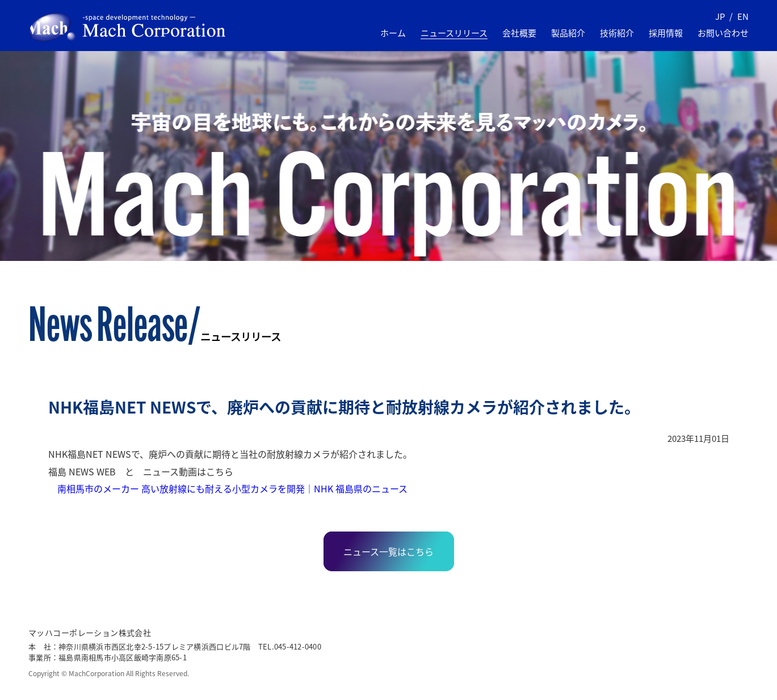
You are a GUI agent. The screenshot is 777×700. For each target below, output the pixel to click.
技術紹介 (617, 33)
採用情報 (666, 33)
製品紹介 (568, 33)
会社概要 (519, 33)
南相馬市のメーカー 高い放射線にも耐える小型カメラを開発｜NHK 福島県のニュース (228, 488)
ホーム (393, 33)
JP (720, 16)
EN (743, 16)
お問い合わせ (723, 33)
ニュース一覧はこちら (388, 551)
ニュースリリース (454, 33)
